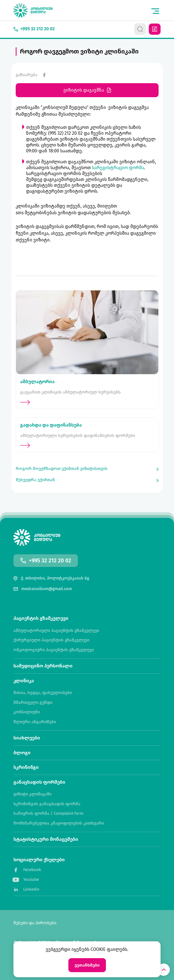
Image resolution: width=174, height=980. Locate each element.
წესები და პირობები (35, 923)
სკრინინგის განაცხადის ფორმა (47, 804)
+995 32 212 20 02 (50, 561)
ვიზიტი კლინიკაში (33, 794)
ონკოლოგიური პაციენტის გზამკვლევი (54, 650)
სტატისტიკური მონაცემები (46, 839)
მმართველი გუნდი (33, 703)
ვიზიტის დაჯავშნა (87, 90)
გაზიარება (27, 75)
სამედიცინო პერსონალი (43, 666)
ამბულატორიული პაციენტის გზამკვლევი (56, 631)
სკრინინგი (26, 767)
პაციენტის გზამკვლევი (41, 618)
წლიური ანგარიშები (35, 722)
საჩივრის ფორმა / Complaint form (48, 813)
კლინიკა (24, 681)
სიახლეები (27, 738)
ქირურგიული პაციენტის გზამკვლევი (51, 640)
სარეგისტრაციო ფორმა (118, 168)
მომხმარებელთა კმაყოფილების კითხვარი (59, 823)
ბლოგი (22, 753)
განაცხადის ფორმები (39, 782)
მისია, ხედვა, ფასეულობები (43, 693)
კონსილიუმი (27, 712)
